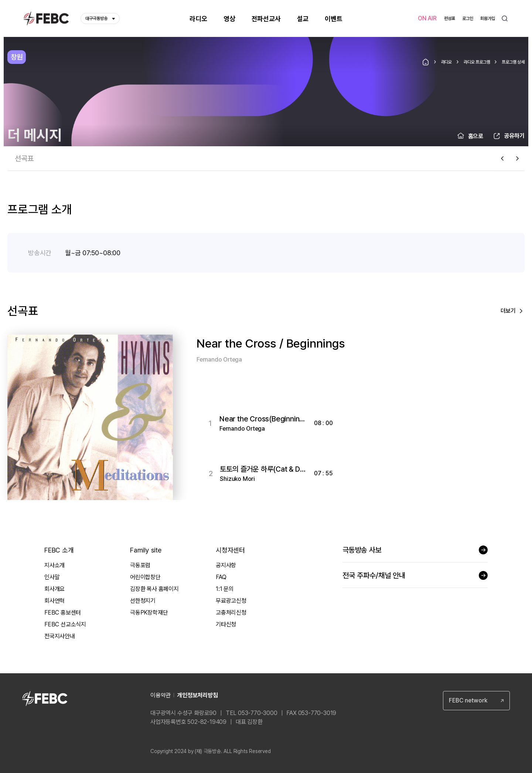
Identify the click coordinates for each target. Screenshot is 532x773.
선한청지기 (143, 601)
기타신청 (226, 624)
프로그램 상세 (513, 62)
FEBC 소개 (59, 550)
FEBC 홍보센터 (63, 613)
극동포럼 (140, 565)
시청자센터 (230, 550)
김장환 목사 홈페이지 (154, 589)
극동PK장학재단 (149, 613)
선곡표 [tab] (24, 158)
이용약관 (161, 695)
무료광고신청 (231, 601)
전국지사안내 (60, 636)
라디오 (446, 62)
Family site (146, 550)
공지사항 (226, 565)
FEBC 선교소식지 (65, 624)
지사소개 (54, 565)
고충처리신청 (231, 613)
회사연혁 (54, 601)
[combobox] (476, 701)
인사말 (52, 577)
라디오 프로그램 (477, 62)
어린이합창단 (145, 577)
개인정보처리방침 (197, 695)
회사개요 (54, 589)
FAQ (221, 577)
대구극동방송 (100, 18)
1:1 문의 (225, 589)
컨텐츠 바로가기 (0, 0)
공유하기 (514, 136)
